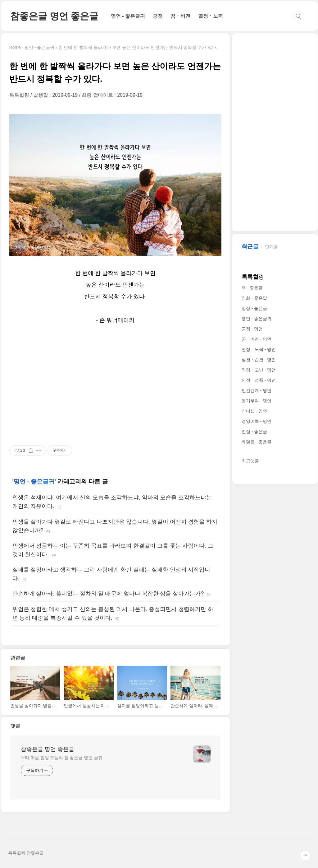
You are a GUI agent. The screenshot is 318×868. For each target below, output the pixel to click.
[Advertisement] (115, 385)
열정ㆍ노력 (211, 16)
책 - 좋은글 (252, 288)
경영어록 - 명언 (257, 421)
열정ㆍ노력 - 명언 (259, 349)
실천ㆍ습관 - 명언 (259, 360)
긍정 (158, 16)
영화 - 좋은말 (254, 298)
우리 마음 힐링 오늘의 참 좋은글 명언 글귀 (62, 758)
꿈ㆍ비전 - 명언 (257, 339)
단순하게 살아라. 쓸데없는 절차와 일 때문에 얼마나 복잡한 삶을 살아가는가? (108, 594)
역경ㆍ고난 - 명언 (259, 370)
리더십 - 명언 (254, 411)
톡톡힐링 (253, 277)
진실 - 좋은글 (254, 432)
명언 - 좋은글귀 (128, 16)
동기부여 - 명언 (257, 401)
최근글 (250, 246)
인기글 (271, 247)
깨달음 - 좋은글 (257, 442)
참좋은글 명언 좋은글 (54, 16)
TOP (305, 856)
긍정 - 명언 (252, 329)
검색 (298, 16)
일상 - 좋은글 (254, 308)
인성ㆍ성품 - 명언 (259, 380)
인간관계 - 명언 (257, 390)
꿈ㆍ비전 (180, 16)
